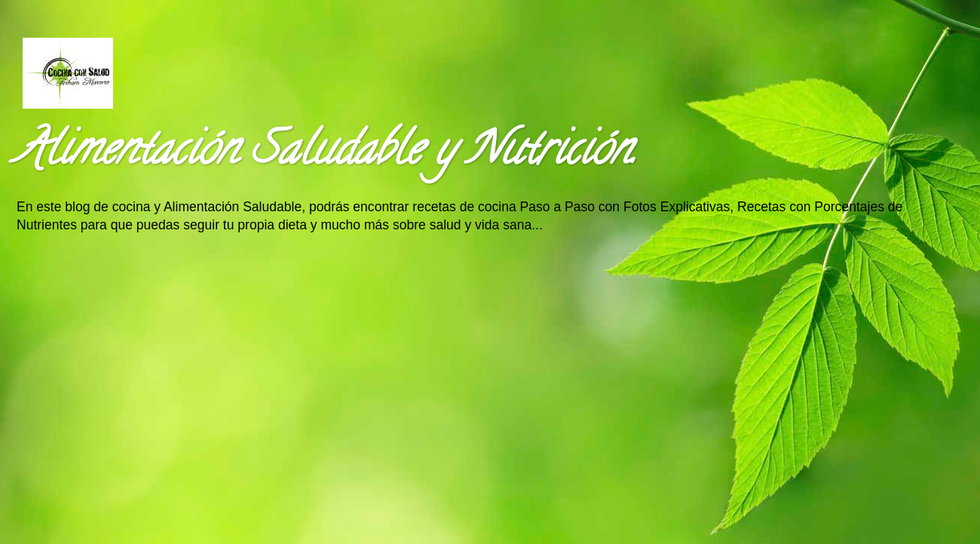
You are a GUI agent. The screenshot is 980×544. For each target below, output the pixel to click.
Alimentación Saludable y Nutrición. (326, 154)
